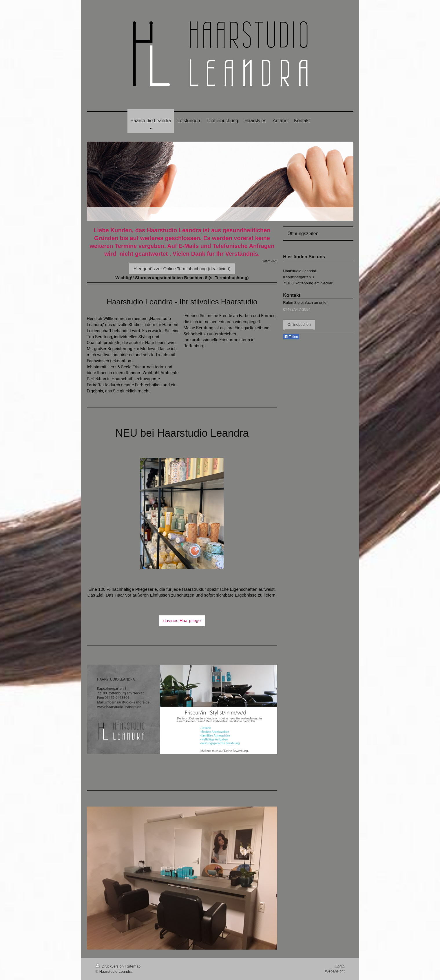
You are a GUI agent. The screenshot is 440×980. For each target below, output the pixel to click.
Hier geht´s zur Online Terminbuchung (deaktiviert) (182, 269)
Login (340, 966)
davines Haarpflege (182, 620)
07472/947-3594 (297, 309)
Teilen (291, 337)
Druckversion (110, 966)
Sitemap (134, 966)
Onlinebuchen (299, 324)
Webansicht (335, 971)
